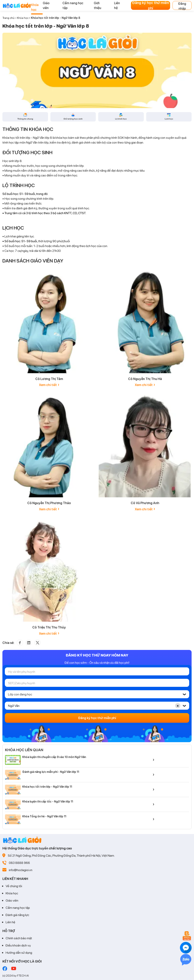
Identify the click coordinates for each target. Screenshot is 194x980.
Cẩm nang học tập (18, 908)
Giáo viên (12, 900)
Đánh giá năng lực (17, 915)
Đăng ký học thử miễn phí (151, 5)
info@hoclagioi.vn (21, 870)
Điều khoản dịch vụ (18, 945)
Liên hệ (10, 922)
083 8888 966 (19, 863)
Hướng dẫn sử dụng (19, 952)
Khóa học (23, 18)
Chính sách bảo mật (19, 938)
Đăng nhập (182, 6)
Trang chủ (8, 18)
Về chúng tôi (14, 886)
